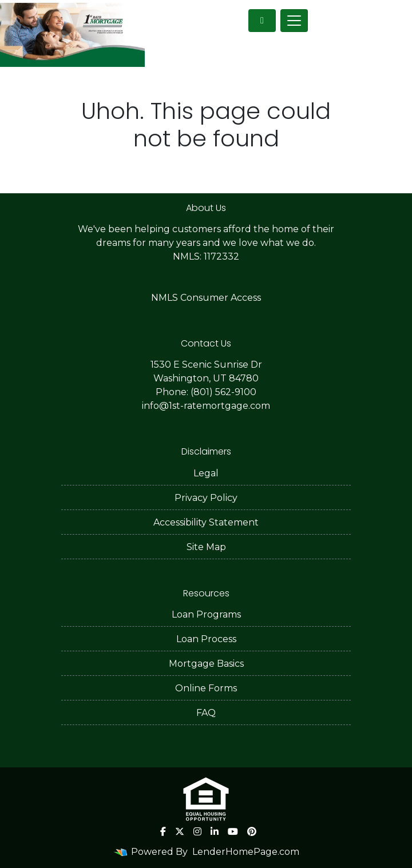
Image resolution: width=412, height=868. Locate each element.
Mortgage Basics (206, 664)
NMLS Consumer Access (206, 298)
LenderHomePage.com (246, 852)
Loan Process (206, 639)
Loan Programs (206, 614)
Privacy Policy (206, 498)
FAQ (206, 713)
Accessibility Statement (206, 522)
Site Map (206, 547)
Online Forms (206, 688)
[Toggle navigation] (294, 21)
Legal (206, 473)
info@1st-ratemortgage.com (206, 406)
